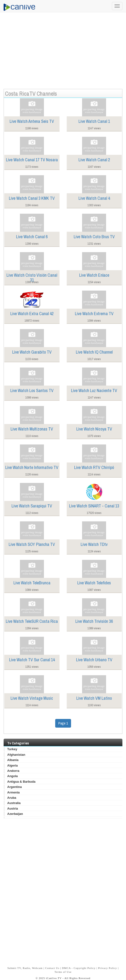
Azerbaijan (15, 814)
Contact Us (52, 968)
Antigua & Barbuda (21, 782)
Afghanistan (16, 755)
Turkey (12, 749)
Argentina (15, 787)
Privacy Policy (108, 968)
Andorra (13, 771)
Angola (12, 776)
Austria (13, 808)
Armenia (13, 792)
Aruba (12, 798)
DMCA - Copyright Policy (79, 968)
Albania (13, 760)
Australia (14, 803)
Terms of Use (63, 972)
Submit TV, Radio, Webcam (25, 968)
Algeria (12, 765)
